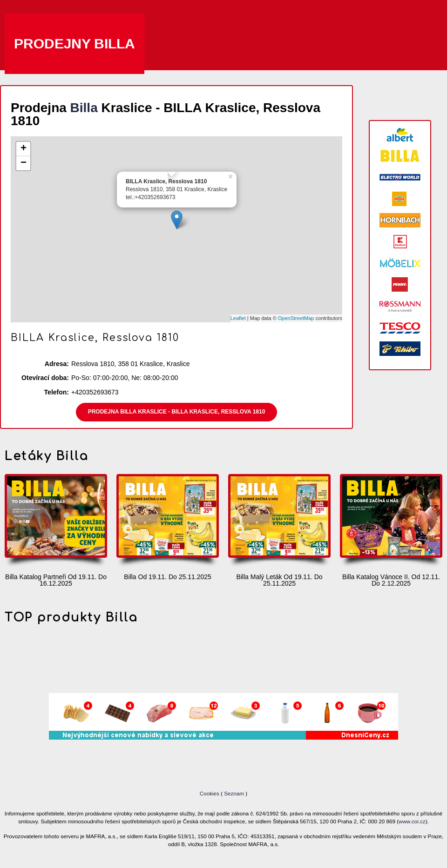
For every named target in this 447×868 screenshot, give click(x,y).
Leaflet (238, 318)
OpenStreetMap (296, 318)
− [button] (24, 163)
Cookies (210, 793)
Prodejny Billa (74, 43)
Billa (84, 108)
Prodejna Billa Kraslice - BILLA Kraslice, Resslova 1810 (177, 412)
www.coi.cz (412, 821)
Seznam (234, 793)
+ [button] (24, 149)
